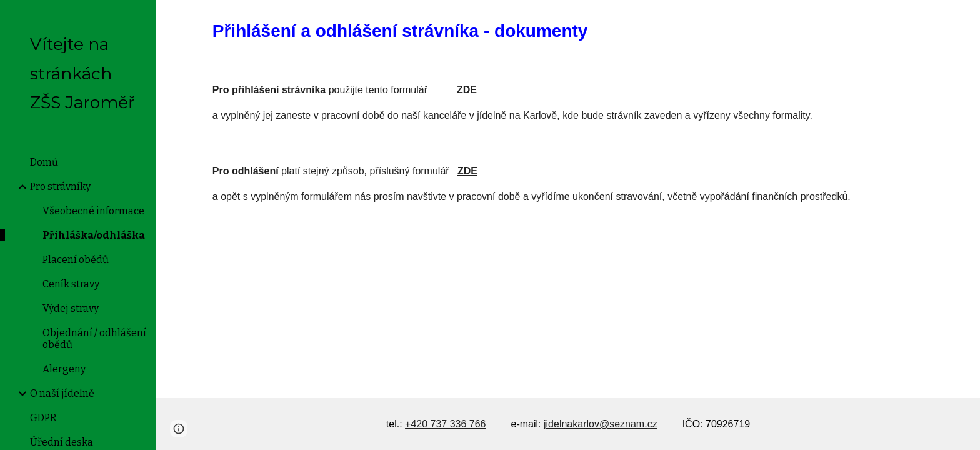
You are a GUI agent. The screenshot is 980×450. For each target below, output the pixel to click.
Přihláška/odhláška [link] (94, 235)
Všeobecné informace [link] (93, 211)
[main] (568, 31)
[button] (965, 17)
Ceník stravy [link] (71, 284)
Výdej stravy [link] (71, 308)
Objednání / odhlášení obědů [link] (94, 339)
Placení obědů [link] (76, 260)
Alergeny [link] (64, 369)
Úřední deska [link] (62, 442)
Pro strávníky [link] (60, 187)
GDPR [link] (43, 418)
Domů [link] (44, 162)
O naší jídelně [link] (62, 393)
